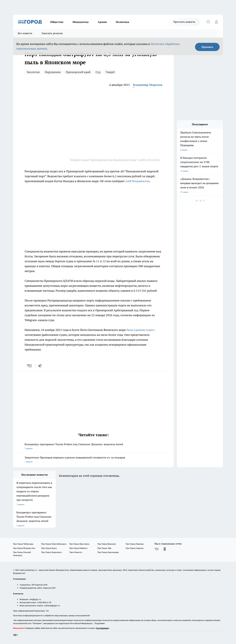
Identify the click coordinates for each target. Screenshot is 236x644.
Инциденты (81, 22)
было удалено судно (140, 330)
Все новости (25, 33)
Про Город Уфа (104, 548)
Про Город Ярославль (79, 544)
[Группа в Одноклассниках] (165, 549)
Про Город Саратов (135, 548)
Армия (102, 22)
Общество (57, 22)
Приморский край (78, 72)
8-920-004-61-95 (44, 602)
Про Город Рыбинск (78, 548)
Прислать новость (184, 22)
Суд (98, 72)
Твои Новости (76, 552)
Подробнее (100, 623)
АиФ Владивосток (138, 181)
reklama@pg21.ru (52, 605)
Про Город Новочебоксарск (54, 544)
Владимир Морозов (148, 85)
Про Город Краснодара (108, 552)
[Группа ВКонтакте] (157, 549)
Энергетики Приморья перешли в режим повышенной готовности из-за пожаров (93, 460)
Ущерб (110, 72)
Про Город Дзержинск (51, 552)
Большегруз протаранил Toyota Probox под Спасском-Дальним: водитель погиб (93, 447)
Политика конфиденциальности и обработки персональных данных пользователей (51, 615)
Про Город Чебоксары (23, 544)
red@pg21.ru (35, 599)
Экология (33, 72)
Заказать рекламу (52, 33)
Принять (207, 47)
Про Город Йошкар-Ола (24, 548)
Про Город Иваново (135, 544)
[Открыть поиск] (208, 22)
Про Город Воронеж (107, 544)
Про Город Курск (49, 548)
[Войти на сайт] (216, 22)
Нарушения (53, 72)
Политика (123, 22)
